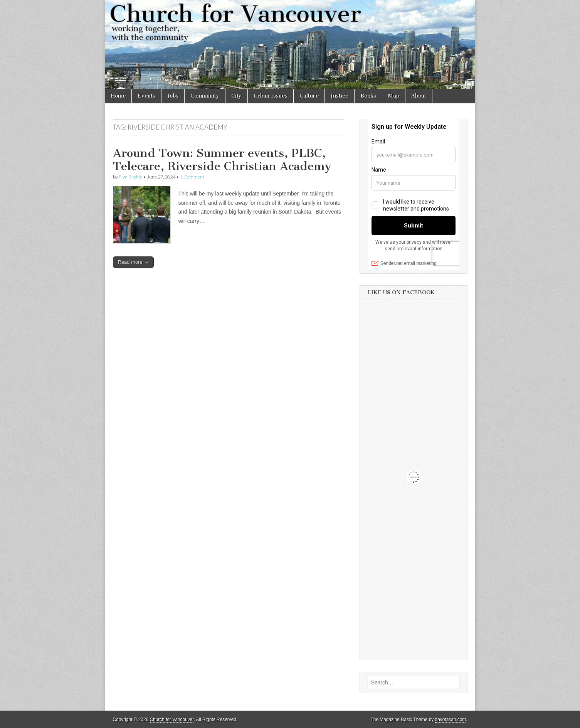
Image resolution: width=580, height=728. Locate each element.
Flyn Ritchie (130, 177)
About (419, 96)
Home (118, 96)
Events (146, 96)
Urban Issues (271, 96)
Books (368, 96)
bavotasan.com (451, 720)
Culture (309, 96)
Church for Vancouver (172, 720)
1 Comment (192, 177)
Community (205, 96)
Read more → (134, 262)
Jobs (173, 96)
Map (394, 96)
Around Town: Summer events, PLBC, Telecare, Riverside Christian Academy (222, 160)
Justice (340, 96)
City (236, 96)
